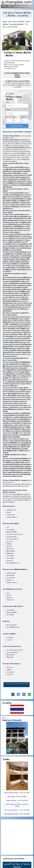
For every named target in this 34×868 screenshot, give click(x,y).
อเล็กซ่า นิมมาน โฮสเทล (14, 804)
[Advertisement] (17, 837)
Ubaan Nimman (11, 800)
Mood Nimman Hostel (11, 793)
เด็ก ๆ (23, 117)
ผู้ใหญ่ (15, 117)
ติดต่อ (10, 6)
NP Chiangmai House (11, 814)
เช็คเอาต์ (8, 110)
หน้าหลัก (5, 6)
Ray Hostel (11, 797)
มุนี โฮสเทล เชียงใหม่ (11, 810)
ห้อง (7, 117)
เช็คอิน (7, 102)
